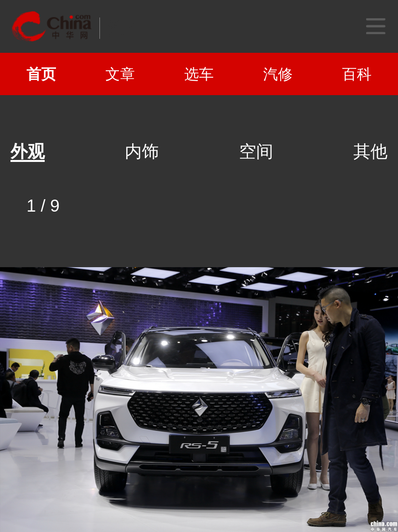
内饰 (142, 151)
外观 (28, 151)
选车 (199, 74)
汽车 (126, 28)
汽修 (278, 74)
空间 (256, 151)
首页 (41, 74)
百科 (357, 74)
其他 (370, 151)
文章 (120, 74)
